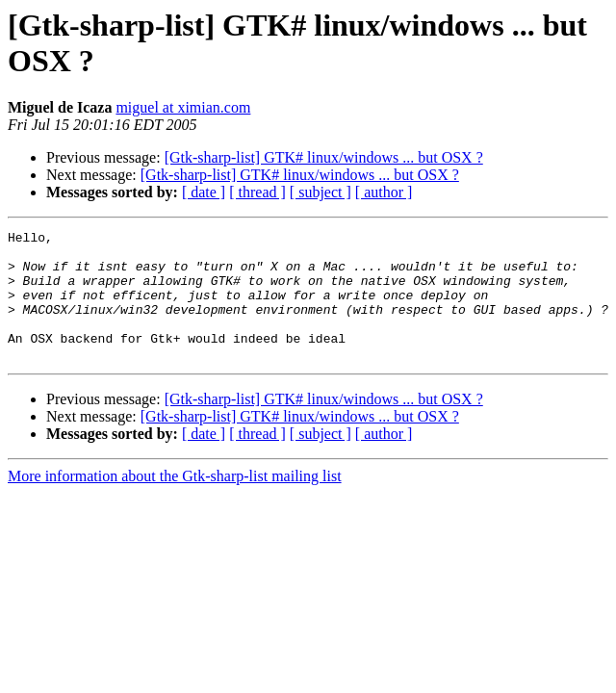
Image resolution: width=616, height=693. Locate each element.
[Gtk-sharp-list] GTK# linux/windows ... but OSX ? (324, 157)
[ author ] (384, 192)
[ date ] (204, 192)
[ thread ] (257, 192)
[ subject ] (321, 192)
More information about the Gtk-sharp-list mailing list (175, 502)
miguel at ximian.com (183, 107)
